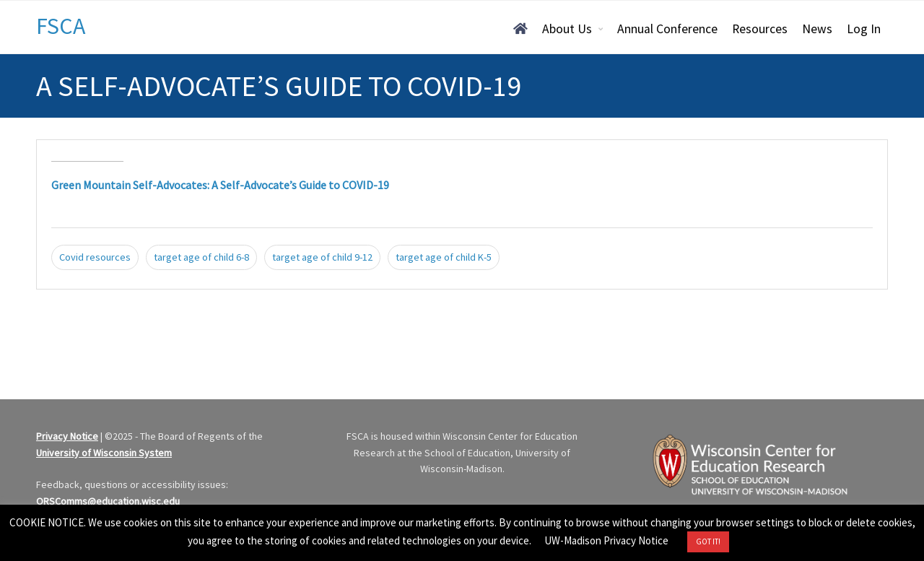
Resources (760, 29)
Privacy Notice (67, 436)
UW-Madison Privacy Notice (606, 540)
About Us (567, 29)
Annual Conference (667, 29)
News (817, 29)
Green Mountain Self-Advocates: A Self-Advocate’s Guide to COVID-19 (220, 185)
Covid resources (95, 257)
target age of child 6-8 (201, 257)
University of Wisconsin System (104, 453)
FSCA (61, 26)
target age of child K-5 (444, 257)
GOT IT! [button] (708, 542)
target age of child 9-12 (322, 257)
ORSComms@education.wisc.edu (108, 501)
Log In (864, 29)
